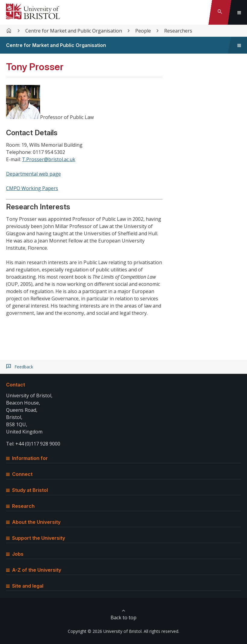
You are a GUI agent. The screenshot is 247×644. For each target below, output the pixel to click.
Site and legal (25, 586)
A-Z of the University (34, 570)
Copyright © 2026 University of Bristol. (105, 631)
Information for (27, 458)
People (143, 31)
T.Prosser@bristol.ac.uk (49, 159)
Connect (19, 474)
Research (20, 506)
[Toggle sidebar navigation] (239, 45)
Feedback (24, 367)
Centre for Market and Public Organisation (74, 31)
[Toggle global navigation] (239, 12)
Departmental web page (33, 174)
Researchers (178, 31)
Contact (16, 385)
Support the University (36, 538)
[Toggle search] (220, 12)
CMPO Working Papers (32, 188)
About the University (33, 522)
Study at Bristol (27, 490)
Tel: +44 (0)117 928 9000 (33, 444)
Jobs (15, 554)
